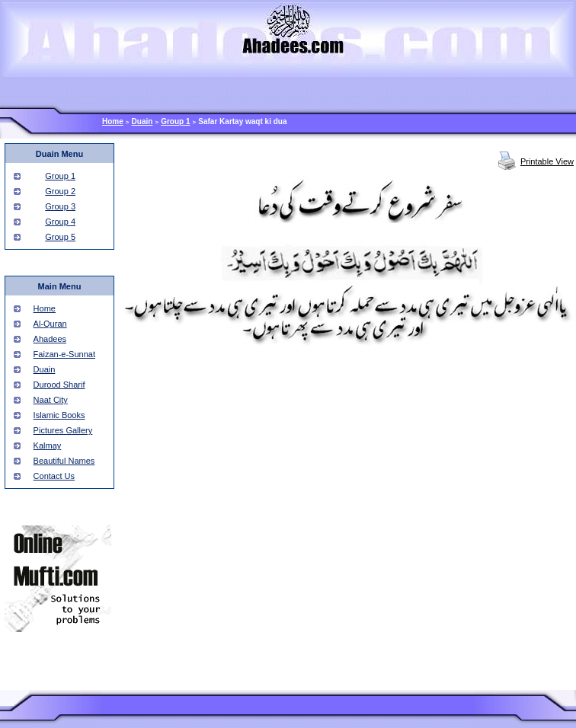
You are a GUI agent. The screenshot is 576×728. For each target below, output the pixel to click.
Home (113, 121)
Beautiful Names (64, 461)
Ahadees (50, 339)
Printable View (547, 161)
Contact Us (54, 476)
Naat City (51, 400)
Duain (142, 121)
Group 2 (60, 191)
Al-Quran (50, 324)
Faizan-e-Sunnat (64, 354)
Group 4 (60, 222)
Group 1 (175, 121)
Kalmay (48, 445)
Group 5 (60, 237)
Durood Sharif (59, 385)
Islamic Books (59, 415)
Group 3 (60, 206)
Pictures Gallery (63, 430)
